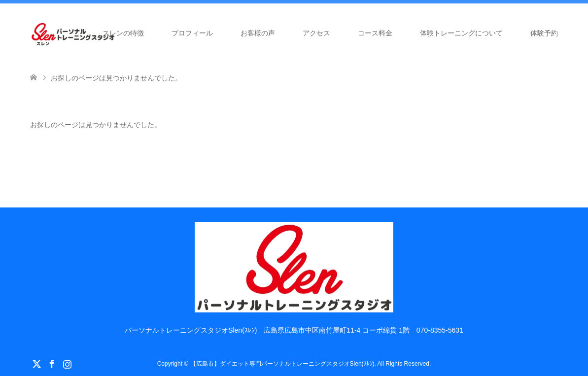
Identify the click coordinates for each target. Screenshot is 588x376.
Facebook (52, 363)
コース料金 (375, 33)
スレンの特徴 (123, 33)
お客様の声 (258, 33)
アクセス (316, 33)
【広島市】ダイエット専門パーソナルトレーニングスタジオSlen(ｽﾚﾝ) (282, 364)
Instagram (67, 363)
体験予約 (544, 33)
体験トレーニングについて (461, 33)
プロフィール (192, 33)
